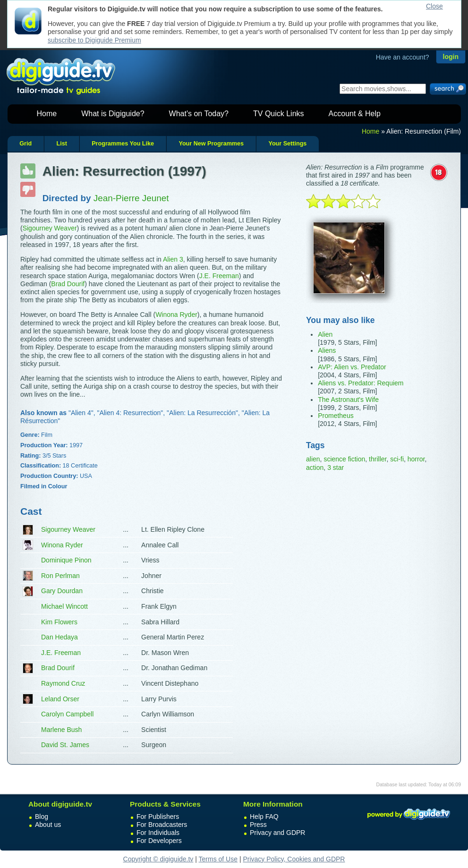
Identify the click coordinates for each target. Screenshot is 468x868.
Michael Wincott (64, 606)
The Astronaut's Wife (348, 400)
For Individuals (158, 833)
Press (258, 825)
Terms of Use (218, 859)
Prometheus (336, 416)
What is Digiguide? (113, 114)
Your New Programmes (211, 144)
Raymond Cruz (63, 683)
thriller (378, 459)
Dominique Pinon (66, 560)
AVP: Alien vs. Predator (352, 367)
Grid (26, 144)
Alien (325, 334)
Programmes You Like (123, 144)
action (315, 468)
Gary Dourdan (62, 591)
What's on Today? (199, 114)
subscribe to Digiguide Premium (94, 40)
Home (47, 114)
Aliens (327, 350)
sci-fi (397, 459)
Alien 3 (173, 259)
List (61, 144)
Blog (42, 817)
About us (48, 825)
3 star (336, 468)
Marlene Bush (61, 730)
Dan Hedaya (60, 637)
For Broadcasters (162, 825)
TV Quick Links (279, 114)
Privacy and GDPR (277, 833)
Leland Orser (60, 699)
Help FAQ (264, 817)
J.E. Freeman (219, 276)
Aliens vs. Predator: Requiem (361, 383)
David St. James (65, 745)
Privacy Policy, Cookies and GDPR (294, 859)
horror (416, 459)
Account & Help (355, 114)
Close (434, 6)
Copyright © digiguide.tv (158, 859)
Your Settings (287, 144)
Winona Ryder (176, 315)
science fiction (344, 459)
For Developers (159, 841)
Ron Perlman (60, 576)
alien (313, 459)
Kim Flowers (59, 622)
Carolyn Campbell (67, 714)
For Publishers (158, 817)
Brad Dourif (68, 284)
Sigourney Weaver (50, 228)
